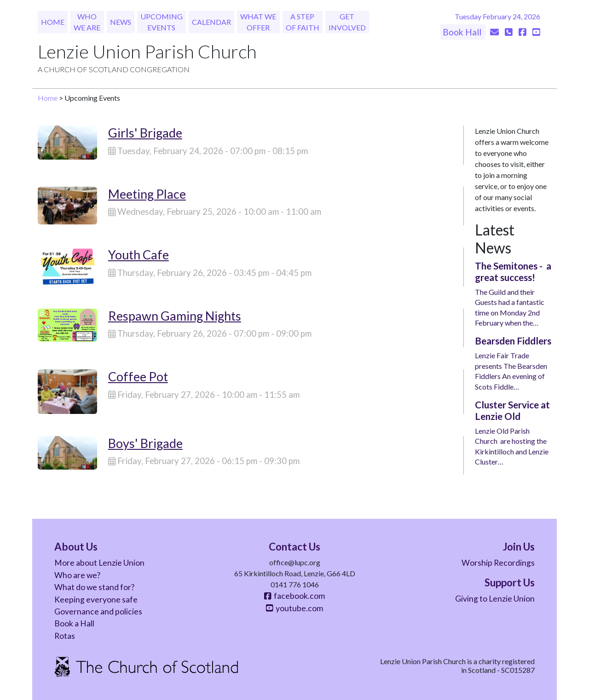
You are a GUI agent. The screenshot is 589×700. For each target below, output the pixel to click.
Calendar (211, 22)
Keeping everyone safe (96, 600)
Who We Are (87, 22)
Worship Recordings (498, 563)
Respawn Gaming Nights (175, 316)
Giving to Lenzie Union (495, 599)
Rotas (65, 636)
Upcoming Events (162, 22)
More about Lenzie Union (99, 563)
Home (53, 22)
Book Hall (463, 32)
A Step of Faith (303, 22)
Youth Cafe (139, 255)
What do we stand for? (94, 587)
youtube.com (294, 608)
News (121, 22)
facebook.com (294, 596)
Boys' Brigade (145, 443)
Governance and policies (98, 611)
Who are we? (77, 575)
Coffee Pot (138, 376)
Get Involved (347, 22)
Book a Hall (74, 623)
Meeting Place (147, 194)
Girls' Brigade (145, 133)
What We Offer (258, 22)
